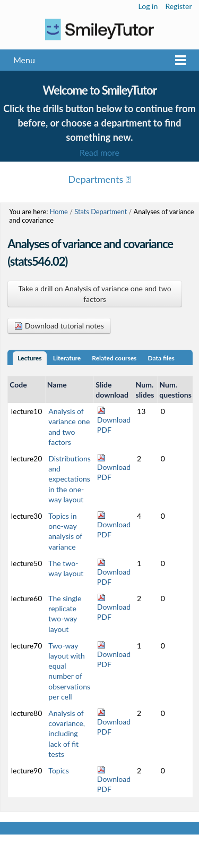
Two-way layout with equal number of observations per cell (69, 671)
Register (178, 6)
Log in (148, 6)
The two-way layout (66, 568)
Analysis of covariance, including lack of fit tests (67, 734)
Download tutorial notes (59, 326)
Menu (24, 60)
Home (59, 212)
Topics (58, 770)
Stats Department (101, 212)
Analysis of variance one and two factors (69, 427)
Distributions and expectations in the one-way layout (70, 479)
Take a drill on (94, 294)
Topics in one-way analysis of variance (65, 531)
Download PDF (114, 420)
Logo (99, 30)
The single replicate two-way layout (65, 614)
